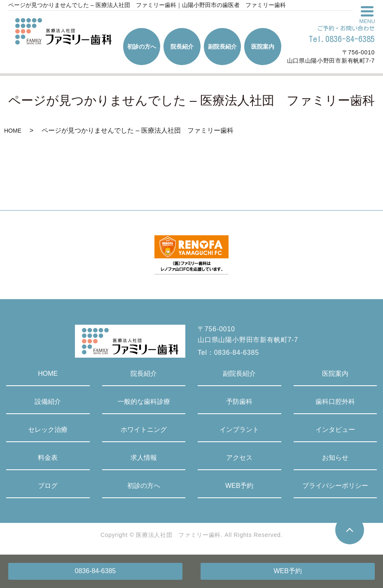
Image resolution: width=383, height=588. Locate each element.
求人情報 (144, 458)
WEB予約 (287, 571)
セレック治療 (48, 430)
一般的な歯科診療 (144, 402)
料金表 (48, 458)
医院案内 (335, 374)
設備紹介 (48, 402)
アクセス (239, 458)
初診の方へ (144, 486)
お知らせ (335, 458)
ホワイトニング (144, 430)
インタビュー (335, 430)
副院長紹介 (239, 374)
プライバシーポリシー (335, 486)
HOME (13, 131)
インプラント (239, 430)
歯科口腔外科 (335, 402)
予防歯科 (239, 402)
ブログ (48, 486)
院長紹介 (144, 374)
